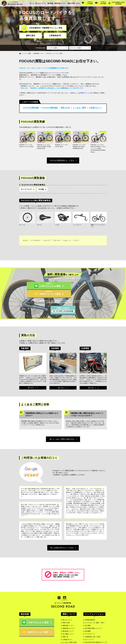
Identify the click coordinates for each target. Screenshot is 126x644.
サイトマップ (89, 634)
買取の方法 (65, 108)
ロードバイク (28, 189)
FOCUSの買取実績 (31, 108)
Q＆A (78, 3)
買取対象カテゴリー (69, 622)
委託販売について (68, 625)
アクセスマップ (90, 628)
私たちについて (41, 3)
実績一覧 (65, 631)
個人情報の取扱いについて (93, 622)
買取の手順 (71, 3)
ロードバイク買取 (26, 53)
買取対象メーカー (60, 3)
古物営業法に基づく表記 (93, 631)
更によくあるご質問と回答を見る (63, 432)
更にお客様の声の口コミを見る (63, 542)
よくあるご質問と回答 (70, 636)
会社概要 (88, 625)
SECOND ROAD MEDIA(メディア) (96, 636)
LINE (72, 93)
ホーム (32, 3)
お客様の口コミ (95, 108)
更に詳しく (33, 381)
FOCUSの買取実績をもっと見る (63, 160)
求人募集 (88, 620)
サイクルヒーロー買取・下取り (95, 617)
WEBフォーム (85, 93)
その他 (42, 189)
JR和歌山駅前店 (90, 614)
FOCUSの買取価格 (50, 108)
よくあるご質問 (79, 108)
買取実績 (50, 3)
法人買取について (68, 628)
